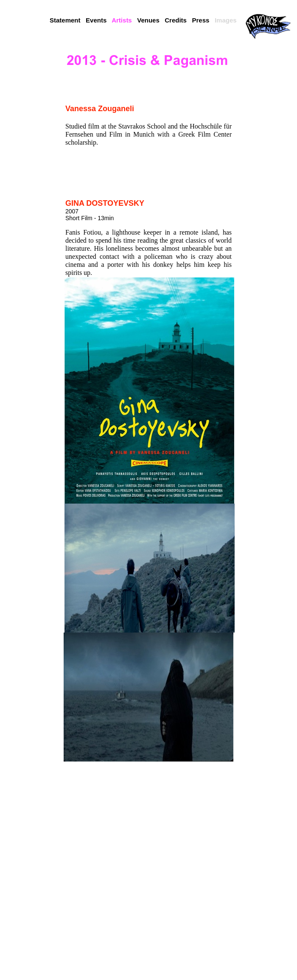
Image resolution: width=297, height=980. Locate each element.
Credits (176, 20)
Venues (148, 20)
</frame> (268, 83)
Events (96, 20)
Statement (65, 20)
